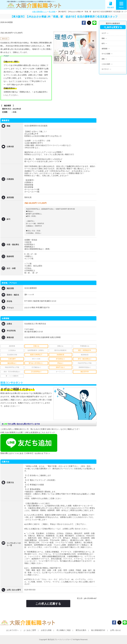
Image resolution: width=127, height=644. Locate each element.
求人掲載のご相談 (64, 630)
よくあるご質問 (30, 630)
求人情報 (52, 12)
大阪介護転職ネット (39, 12)
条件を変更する (113, 27)
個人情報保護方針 (98, 630)
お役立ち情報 (46, 630)
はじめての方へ (12, 630)
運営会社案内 (81, 630)
